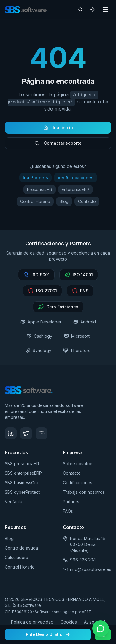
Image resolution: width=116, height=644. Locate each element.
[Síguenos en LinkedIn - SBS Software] (11, 433)
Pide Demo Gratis (48, 634)
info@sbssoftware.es (91, 569)
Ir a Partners (35, 179)
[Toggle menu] (105, 10)
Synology (38, 350)
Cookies (69, 622)
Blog (64, 203)
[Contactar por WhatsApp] (101, 629)
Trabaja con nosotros (84, 492)
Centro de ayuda (21, 548)
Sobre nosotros (78, 464)
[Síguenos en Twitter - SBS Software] (26, 433)
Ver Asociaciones (76, 179)
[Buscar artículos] (80, 10)
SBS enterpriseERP (23, 473)
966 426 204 (83, 560)
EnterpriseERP (76, 191)
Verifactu (13, 502)
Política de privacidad (32, 622)
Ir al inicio (58, 129)
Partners (71, 502)
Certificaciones (78, 483)
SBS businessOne (22, 483)
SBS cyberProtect (22, 492)
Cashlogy (39, 336)
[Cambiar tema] (92, 10)
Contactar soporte (58, 145)
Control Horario (35, 203)
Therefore (77, 350)
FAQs (68, 511)
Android (85, 322)
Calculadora (16, 557)
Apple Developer (41, 322)
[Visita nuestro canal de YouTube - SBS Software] (42, 433)
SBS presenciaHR (22, 464)
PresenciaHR (40, 191)
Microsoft (77, 336)
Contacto (87, 203)
